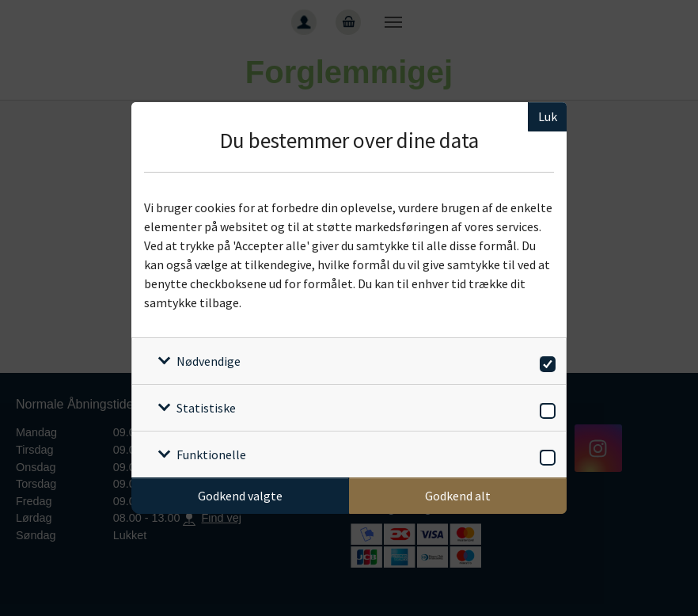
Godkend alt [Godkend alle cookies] (458, 496)
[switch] (545, 361)
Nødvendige (209, 361)
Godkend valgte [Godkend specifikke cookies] (240, 496)
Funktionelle (211, 454)
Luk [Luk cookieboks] (548, 116)
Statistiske (206, 408)
